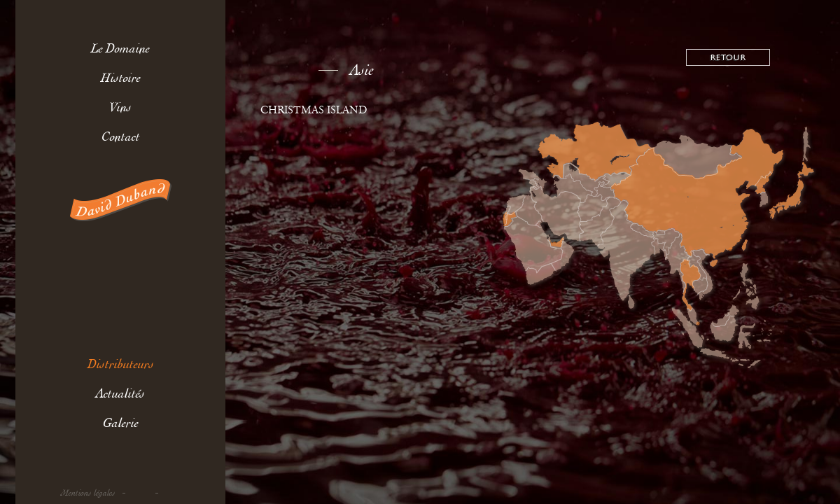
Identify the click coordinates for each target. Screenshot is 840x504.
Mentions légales (88, 493)
